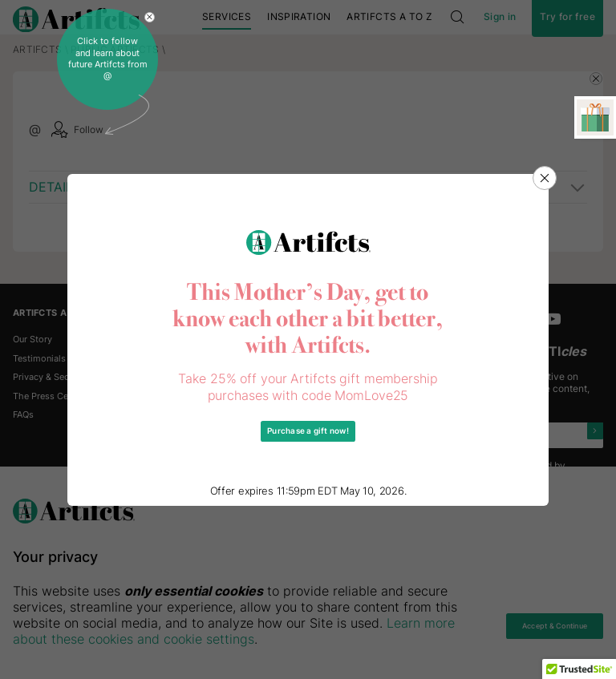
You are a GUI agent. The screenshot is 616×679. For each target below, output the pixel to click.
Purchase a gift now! (308, 431)
